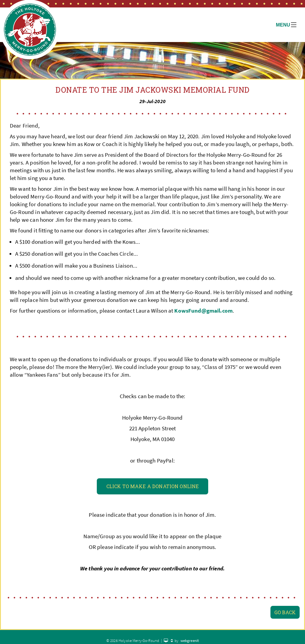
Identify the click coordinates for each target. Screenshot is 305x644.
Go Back (285, 612)
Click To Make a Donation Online (153, 486)
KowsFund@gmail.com (203, 311)
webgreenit (190, 641)
